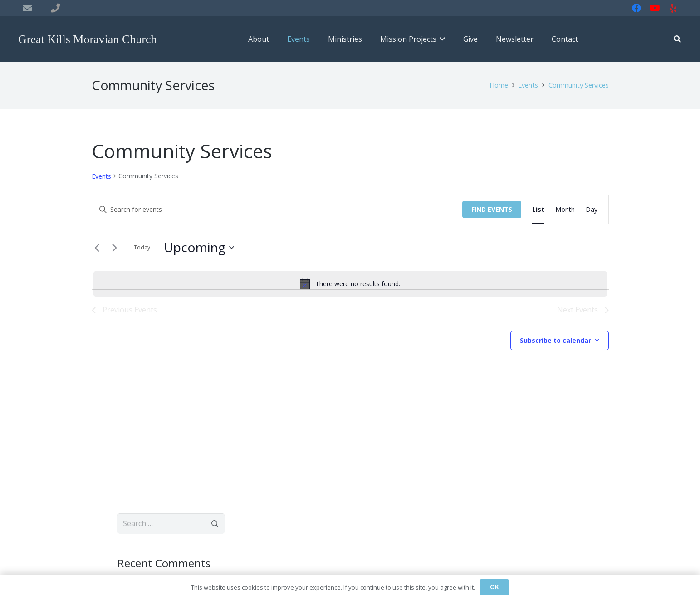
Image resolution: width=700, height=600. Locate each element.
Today (142, 247)
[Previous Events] (97, 248)
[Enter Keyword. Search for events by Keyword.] (277, 210)
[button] (441, 39)
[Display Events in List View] (538, 210)
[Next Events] (115, 248)
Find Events (492, 209)
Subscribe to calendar (556, 340)
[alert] (350, 284)
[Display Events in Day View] (592, 210)
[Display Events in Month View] (565, 210)
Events (101, 176)
